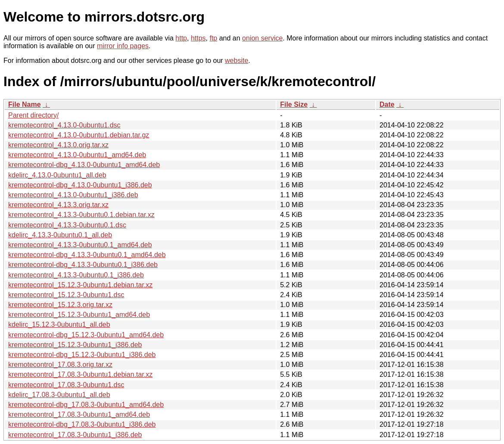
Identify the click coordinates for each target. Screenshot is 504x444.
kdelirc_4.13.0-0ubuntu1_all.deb (57, 175)
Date (387, 104)
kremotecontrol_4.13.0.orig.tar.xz (58, 145)
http (181, 38)
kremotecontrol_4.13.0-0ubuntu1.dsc (64, 125)
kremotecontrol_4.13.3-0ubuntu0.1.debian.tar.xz (81, 215)
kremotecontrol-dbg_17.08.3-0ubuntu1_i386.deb (82, 424)
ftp (213, 38)
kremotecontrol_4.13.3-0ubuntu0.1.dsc (67, 225)
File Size (294, 104)
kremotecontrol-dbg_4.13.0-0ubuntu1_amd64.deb (84, 165)
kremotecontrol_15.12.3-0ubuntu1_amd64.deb (79, 315)
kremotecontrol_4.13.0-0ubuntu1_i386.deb (73, 195)
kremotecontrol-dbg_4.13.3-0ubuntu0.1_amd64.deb (87, 255)
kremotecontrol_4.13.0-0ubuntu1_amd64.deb (77, 155)
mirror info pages (123, 46)
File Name (25, 104)
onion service (262, 38)
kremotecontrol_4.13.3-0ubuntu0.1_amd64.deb (80, 245)
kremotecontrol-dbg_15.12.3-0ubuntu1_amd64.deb (86, 335)
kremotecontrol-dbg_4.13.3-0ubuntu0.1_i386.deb (83, 265)
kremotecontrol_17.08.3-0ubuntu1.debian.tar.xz (80, 374)
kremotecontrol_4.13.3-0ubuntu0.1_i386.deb (76, 275)
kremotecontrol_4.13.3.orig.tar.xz (58, 205)
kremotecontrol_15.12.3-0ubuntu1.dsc (66, 295)
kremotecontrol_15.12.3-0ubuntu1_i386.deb (75, 345)
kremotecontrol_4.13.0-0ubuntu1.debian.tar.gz (79, 135)
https (198, 38)
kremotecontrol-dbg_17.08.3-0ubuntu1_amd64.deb (86, 405)
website (236, 61)
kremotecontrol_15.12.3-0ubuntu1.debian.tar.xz (80, 285)
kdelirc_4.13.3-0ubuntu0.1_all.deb (60, 235)
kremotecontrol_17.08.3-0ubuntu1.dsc (66, 385)
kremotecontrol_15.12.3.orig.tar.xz (60, 305)
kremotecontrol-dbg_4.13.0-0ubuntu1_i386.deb (80, 185)
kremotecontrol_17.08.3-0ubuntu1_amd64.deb (79, 415)
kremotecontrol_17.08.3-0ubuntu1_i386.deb (75, 435)
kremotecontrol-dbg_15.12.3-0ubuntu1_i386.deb (82, 355)
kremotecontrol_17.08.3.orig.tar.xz (60, 365)
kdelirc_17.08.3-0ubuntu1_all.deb (59, 395)
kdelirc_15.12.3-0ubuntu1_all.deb (59, 324)
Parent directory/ (33, 115)
